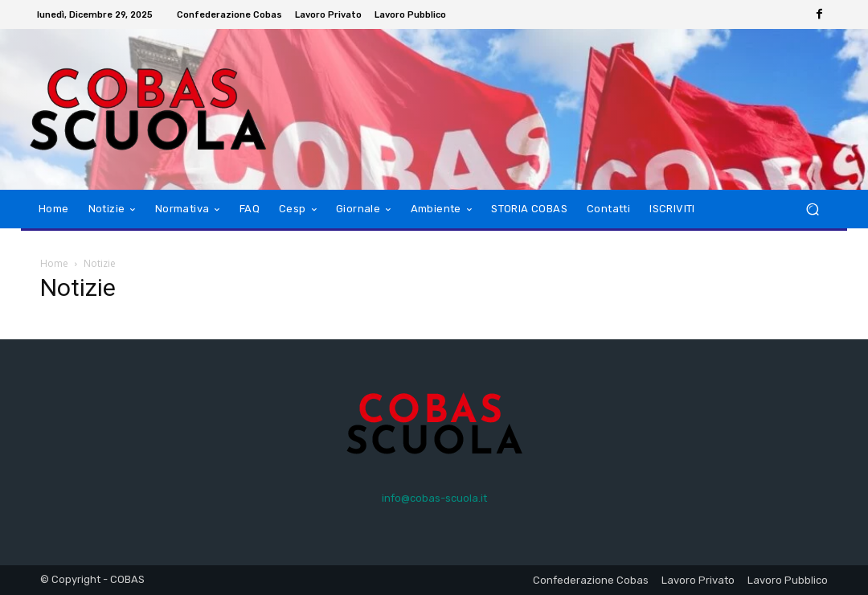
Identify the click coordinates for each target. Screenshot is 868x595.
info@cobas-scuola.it (434, 498)
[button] (812, 209)
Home (54, 263)
